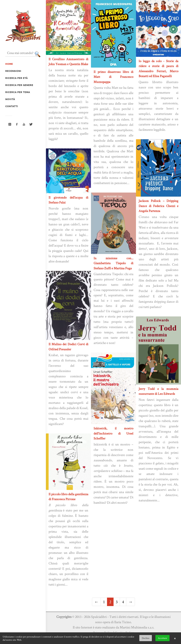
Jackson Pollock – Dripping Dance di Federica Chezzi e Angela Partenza (158, 206)
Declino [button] (146, 638)
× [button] (175, 638)
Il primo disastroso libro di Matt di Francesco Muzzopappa (113, 77)
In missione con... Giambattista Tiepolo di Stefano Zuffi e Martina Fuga (113, 263)
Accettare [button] (162, 638)
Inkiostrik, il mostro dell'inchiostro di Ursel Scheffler (113, 433)
